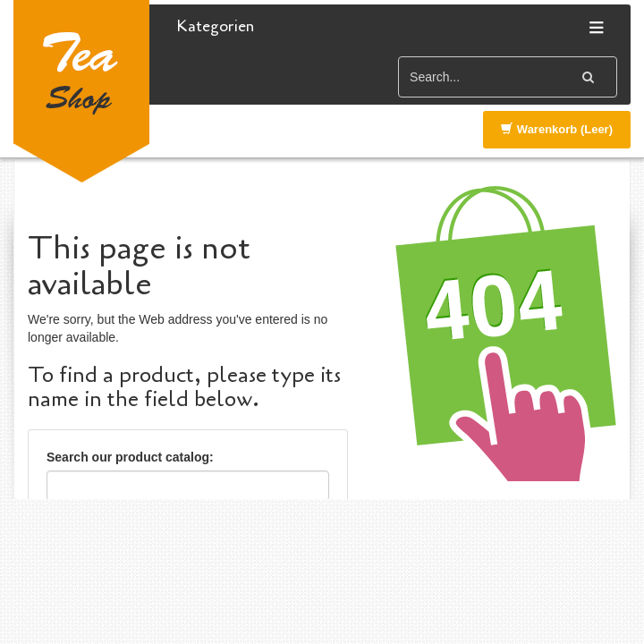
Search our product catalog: (130, 457)
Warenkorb (557, 129)
